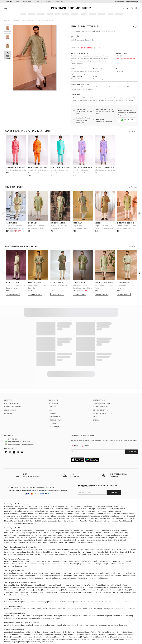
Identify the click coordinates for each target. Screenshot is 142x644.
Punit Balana (102, 511)
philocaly (77, 223)
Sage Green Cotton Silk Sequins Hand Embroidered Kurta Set (16, 287)
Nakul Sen (45, 511)
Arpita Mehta (117, 518)
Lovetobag (87, 552)
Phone (86, 446)
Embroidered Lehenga (38, 602)
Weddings (103, 625)
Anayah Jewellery (75, 552)
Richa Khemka (69, 521)
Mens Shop (50, 578)
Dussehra (60, 625)
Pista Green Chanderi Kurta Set (126, 286)
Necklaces (8, 585)
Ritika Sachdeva (103, 554)
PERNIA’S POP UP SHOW (13, 407)
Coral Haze (16, 554)
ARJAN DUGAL (22, 538)
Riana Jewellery (61, 552)
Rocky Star (118, 506)
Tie (99, 578)
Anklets (126, 585)
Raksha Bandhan (40, 625)
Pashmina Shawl (129, 592)
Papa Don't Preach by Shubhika (72, 511)
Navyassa (71, 616)
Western (13, 578)
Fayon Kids (9, 616)
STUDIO (49, 1)
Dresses (64, 561)
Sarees (33, 561)
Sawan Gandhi (129, 518)
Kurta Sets (25, 561)
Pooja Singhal (32, 506)
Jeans (21, 576)
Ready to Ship (10, 566)
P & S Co (17, 616)
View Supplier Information (125, 59)
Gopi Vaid (92, 518)
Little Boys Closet (60, 616)
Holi (12, 625)
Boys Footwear (115, 609)
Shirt (91, 609)
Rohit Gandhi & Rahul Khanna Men (73, 540)
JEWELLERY (27, 1)
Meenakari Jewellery (34, 587)
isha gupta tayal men (16, 167)
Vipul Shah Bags (27, 554)
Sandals (105, 590)
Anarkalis (16, 561)
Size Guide (99, 48)
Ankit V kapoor (51, 530)
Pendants (22, 587)
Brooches (105, 578)
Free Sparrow (102, 616)
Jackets (47, 564)
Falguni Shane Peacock (103, 506)
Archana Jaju (52, 521)
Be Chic (7, 554)
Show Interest (87, 48)
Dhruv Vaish (28, 530)
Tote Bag (86, 592)
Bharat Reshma (88, 533)
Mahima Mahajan (27, 511)
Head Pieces (96, 585)
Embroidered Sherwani (66, 609)
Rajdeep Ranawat (115, 511)
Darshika (98, 533)
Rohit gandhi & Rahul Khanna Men (115, 530)
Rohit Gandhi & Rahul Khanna (74, 514)
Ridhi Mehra (59, 509)
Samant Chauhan (127, 516)
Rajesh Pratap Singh (12, 514)
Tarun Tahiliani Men (55, 535)
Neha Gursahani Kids (116, 616)
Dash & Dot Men (16, 530)
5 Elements (132, 552)
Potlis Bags (125, 590)
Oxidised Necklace (84, 590)
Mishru (37, 511)
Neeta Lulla (72, 516)
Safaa (60, 521)
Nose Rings (60, 585)
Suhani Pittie (91, 554)
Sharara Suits (53, 602)
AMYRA (38, 554)
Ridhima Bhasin (38, 514)
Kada (93, 590)
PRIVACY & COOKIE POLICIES (103, 413)
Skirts (41, 564)
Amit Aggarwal (83, 516)
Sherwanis (56, 561)
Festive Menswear (62, 578)
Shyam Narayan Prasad (37, 518)
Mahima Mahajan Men (102, 538)
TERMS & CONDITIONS (101, 410)
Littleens (129, 616)
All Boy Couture (21, 618)
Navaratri (52, 625)
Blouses (90, 564)
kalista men (11, 223)
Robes (105, 573)
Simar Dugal (22, 521)
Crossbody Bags (56, 592)
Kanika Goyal (52, 518)
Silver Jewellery (124, 587)
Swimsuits (65, 564)
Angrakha (59, 576)
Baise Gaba (48, 509)
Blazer (85, 609)
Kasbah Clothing (73, 538)
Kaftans (93, 561)
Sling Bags (44, 592)
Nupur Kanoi (54, 511)
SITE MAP (96, 420)
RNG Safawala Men (51, 540)
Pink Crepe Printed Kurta (16, 170)
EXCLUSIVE (52, 407)
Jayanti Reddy (113, 509)
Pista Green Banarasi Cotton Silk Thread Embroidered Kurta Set (37, 227)
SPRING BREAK (119, 540)
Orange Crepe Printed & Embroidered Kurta (38, 171)
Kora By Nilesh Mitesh (85, 543)
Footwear (92, 578)
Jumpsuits (55, 564)
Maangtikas (70, 585)
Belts (111, 590)
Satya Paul (43, 506)
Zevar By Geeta (129, 549)
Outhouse (91, 549)
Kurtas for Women (43, 561)
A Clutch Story (109, 552)
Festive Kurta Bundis (37, 578)
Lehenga (26, 602)
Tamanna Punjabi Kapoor (121, 521)
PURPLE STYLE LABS (11, 403)
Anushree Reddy (63, 506)
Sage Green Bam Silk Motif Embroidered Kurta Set (105, 227)
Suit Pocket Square (87, 573)
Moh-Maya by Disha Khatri (34, 549)
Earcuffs (87, 585)
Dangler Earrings (26, 590)
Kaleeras (79, 585)
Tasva (7, 530)
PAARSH (126, 538)
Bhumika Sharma (113, 516)
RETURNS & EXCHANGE (101, 407)
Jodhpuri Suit (42, 576)
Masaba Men (117, 538)
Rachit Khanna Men (107, 535)
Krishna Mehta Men (120, 533)
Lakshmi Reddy (46, 616)
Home (7, 20)
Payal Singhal (129, 514)
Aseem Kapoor (34, 523)
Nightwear (82, 564)
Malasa (31, 521)
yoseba (98, 223)
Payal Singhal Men (11, 540)
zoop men (33, 223)
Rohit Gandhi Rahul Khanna (27, 516)
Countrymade (39, 530)
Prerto (113, 554)
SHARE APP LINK (132, 452)
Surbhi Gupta (40, 521)
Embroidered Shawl (12, 595)
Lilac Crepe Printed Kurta (105, 170)
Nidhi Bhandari (121, 552)
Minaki (51, 552)
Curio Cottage (10, 549)
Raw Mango (9, 506)
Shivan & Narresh (80, 509)
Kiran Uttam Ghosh (12, 511)
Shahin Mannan (10, 523)
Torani (14, 521)
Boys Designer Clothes (13, 609)
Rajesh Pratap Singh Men (84, 530)
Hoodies (99, 573)
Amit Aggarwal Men (39, 535)
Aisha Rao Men (10, 538)
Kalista (123, 509)
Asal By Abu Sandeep (79, 506)
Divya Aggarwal (21, 518)
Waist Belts (25, 592)
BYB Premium (56, 618)
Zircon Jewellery (67, 587)
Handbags (10, 592)
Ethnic (7, 578)
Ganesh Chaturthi (72, 625)
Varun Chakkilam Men (67, 543)
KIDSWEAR (39, 1)
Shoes (99, 590)
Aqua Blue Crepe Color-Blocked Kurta (60, 171)
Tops (87, 561)
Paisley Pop (80, 554)
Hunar (119, 549)
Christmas (94, 625)
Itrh (77, 521)
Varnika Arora (51, 549)
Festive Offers (21, 566)
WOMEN (9, 1)
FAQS (95, 417)
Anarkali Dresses (80, 602)
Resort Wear (23, 564)
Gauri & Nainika (100, 509)
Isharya (19, 549)
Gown (70, 561)
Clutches (133, 590)
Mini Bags (78, 592)
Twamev (45, 533)
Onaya (90, 509)
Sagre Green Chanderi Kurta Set (37, 286)
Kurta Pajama (30, 576)
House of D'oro (41, 552)
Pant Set (74, 578)
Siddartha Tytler (104, 514)
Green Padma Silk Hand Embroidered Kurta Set (127, 227)
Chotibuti (35, 616)
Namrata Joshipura (98, 516)
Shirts (27, 573)
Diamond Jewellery (109, 587)
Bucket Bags (68, 592)
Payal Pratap (90, 511)
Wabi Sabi (20, 533)
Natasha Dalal (20, 506)
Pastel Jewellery (80, 587)
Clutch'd (83, 549)
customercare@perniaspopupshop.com (18, 444)
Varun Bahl (62, 516)
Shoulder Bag (96, 592)
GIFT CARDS (53, 413)
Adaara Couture (95, 521)
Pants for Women (11, 564)
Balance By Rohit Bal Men (32, 543)
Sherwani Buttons (11, 576)
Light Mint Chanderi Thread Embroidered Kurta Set (14, 227)
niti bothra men (58, 223)
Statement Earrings (12, 590)
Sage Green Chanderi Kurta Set (104, 286)
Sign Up (114, 492)
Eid (32, 625)
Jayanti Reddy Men (50, 543)
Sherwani (34, 573)
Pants (52, 573)
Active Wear (83, 578)
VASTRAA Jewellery (103, 549)
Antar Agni (52, 506)
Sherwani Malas (121, 576)
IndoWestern (23, 578)
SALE (51, 410)
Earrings (16, 585)
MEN (17, 1)
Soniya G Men (107, 540)
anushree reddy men (104, 282)
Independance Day (22, 625)
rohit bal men (35, 282)
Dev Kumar (107, 533)
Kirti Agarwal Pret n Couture (39, 618)
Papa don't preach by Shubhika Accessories (58, 554)
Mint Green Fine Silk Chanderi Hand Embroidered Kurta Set (59, 227)
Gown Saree (112, 564)
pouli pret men (13, 282)
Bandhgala (68, 576)
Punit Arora (24, 540)
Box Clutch (117, 592)
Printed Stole (25, 595)
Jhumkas (38, 590)
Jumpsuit (89, 576)
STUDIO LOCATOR (10, 410)
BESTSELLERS (53, 403)
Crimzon (120, 554)
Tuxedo (51, 576)
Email (75, 446)
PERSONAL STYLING (56, 420)
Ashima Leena (44, 516)
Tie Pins (76, 573)
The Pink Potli (73, 549)
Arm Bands (117, 585)
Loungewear (109, 576)
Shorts (111, 573)
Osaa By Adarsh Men (12, 509)
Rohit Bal (58, 514)
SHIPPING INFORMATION (101, 403)
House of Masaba (104, 518)
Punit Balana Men (24, 535)
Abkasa (126, 535)
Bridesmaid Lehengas (111, 561)
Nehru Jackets (42, 609)
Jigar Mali (84, 521)
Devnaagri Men (10, 535)
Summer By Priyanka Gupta (32, 509)
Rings (37, 585)
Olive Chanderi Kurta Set (59, 286)
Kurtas (41, 573)
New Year (124, 625)
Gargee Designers (49, 538)
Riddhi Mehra (26, 514)
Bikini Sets (33, 564)
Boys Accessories (129, 609)
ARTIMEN (118, 535)
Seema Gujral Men (94, 540)
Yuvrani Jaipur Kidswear (86, 616)
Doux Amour (97, 552)
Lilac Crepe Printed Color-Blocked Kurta (81, 171)
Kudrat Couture (87, 538)
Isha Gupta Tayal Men (85, 26)
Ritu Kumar (49, 514)
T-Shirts (118, 573)
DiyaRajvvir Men (35, 538)
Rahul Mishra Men (36, 540)
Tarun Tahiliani (117, 514)
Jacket (79, 609)
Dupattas (73, 564)
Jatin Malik (77, 535)
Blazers (125, 573)
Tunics (100, 561)
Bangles (43, 585)
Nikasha (54, 516)
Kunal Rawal (36, 533)
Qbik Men (68, 535)
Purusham (77, 533)
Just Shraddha (29, 552)
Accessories (98, 576)
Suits (47, 573)
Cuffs (23, 585)
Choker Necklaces (69, 590)
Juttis (117, 590)
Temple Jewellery (94, 587)
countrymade (57, 282)
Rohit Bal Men (9, 533)
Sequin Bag (107, 592)
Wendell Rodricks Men (13, 543)
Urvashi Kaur (22, 523)
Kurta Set (63, 602)
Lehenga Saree (100, 564)
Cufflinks (132, 576)
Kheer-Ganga (55, 533)
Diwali (7, 625)
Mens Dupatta (79, 576)
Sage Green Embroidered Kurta (80, 227)
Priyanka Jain (64, 518)
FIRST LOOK (59, 1)
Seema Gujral (92, 514)
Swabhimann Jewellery (13, 552)
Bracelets (30, 585)
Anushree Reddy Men (90, 535)
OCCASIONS (53, 423)
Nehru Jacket (18, 573)
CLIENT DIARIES (54, 427)
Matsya (7, 521)
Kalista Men (61, 538)
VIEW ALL (133, 131)
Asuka (28, 533)
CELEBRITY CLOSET (55, 417)
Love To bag (62, 549)
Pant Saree (122, 564)
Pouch (17, 592)
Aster (114, 549)
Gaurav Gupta (10, 516)
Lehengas (8, 561)
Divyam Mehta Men (66, 530)
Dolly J (91, 506)
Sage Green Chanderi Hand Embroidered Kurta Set (83, 287)
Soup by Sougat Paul (79, 518)
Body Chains (107, 585)
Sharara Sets (79, 561)
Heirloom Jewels (11, 587)
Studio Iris (106, 521)
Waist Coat (67, 573)
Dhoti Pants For (101, 602)
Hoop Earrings (55, 590)
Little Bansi (26, 616)
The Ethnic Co (67, 533)
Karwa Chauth (113, 625)
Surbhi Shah (9, 518)
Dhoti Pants (125, 561)
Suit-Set (132, 573)
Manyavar (68, 509)
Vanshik (98, 530)
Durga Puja (84, 625)
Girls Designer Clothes (13, 602)
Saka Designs (9, 618)
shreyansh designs (126, 223)
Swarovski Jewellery (51, 587)
